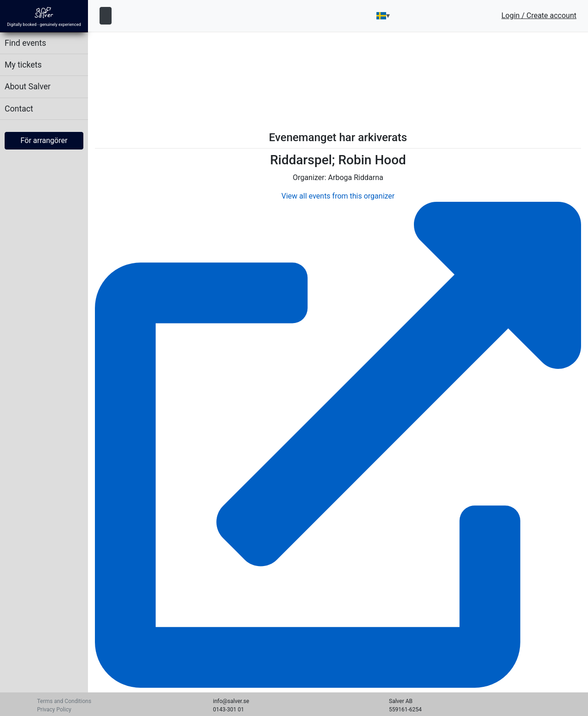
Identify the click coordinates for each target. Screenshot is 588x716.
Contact (19, 109)
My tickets (23, 65)
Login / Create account (539, 16)
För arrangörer (44, 140)
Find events (25, 43)
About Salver (28, 87)
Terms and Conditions (64, 701)
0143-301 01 (228, 710)
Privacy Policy (54, 710)
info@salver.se (231, 701)
